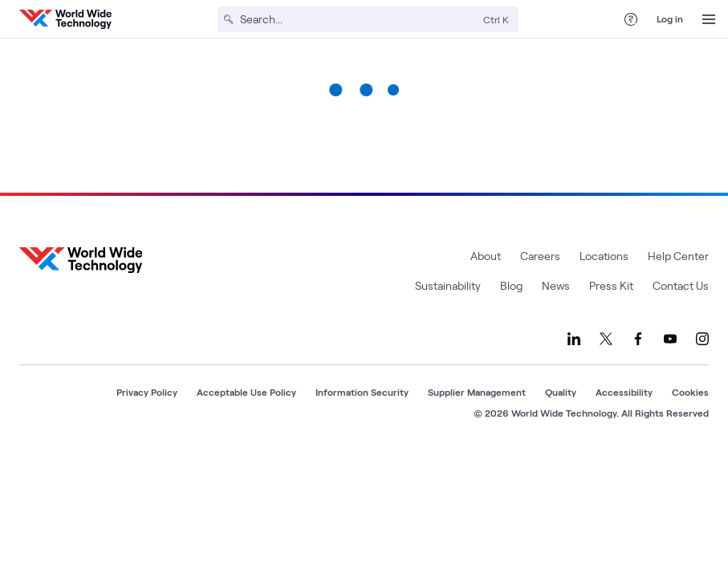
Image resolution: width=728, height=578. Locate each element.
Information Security (362, 392)
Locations (604, 256)
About (486, 256)
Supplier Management (477, 392)
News (556, 285)
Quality (561, 392)
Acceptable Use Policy (246, 392)
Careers (540, 256)
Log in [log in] (670, 18)
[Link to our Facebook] (638, 339)
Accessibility (624, 392)
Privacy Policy (147, 392)
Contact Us (681, 285)
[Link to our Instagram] (702, 339)
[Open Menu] (709, 19)
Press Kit (611, 285)
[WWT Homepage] (65, 19)
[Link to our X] (606, 339)
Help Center (678, 256)
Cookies (690, 392)
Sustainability (448, 285)
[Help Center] (631, 19)
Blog (511, 285)
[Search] (358, 19)
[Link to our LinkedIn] (574, 339)
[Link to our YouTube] (670, 339)
